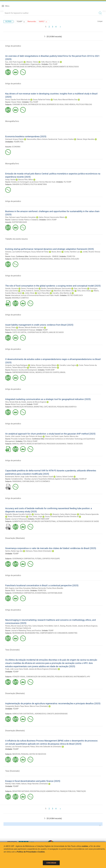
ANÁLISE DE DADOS (56, 332)
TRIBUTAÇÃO (81, 791)
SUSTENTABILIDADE (19, 222)
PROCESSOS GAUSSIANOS (56, 444)
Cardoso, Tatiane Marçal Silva (16, 367)
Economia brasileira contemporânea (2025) (26, 136)
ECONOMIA (16, 147)
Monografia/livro (12, 121)
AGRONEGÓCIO (40, 714)
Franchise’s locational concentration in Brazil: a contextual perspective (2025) (42, 585)
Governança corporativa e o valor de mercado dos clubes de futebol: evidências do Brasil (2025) (51, 548)
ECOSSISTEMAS (41, 593)
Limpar (100, 21)
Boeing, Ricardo (66, 626)
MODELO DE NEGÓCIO (62, 259)
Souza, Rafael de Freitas (42, 100)
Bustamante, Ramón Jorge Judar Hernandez (21, 477)
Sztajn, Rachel (10, 180)
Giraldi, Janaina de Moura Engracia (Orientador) (40, 669)
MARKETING (38, 407)
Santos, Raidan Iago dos (14, 551)
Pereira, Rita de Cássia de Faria (16, 626)
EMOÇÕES (50, 677)
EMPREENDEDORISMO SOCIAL (24, 372)
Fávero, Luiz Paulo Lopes (54, 436)
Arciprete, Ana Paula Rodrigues (16, 365)
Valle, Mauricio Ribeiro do (50, 62)
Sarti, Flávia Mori (44, 293)
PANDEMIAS (17, 481)
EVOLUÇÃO (75, 259)
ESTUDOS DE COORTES (51, 372)
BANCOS (16, 444)
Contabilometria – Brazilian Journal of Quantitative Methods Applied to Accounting (41, 479)
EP (68, 295)
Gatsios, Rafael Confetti (65, 477)
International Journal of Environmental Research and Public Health (35, 295)
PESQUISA (25, 754)
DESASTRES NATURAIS (21, 791)
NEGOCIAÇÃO (47, 67)
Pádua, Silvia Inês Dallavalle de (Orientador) (46, 747)
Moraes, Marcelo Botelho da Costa (31, 327)
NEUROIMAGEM (18, 633)
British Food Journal (18, 404)
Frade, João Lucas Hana (14, 669)
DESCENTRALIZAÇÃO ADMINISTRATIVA (44, 791)
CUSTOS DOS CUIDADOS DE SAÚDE (86, 521)
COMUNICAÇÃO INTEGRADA (23, 407)
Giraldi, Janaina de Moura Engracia (34, 402)
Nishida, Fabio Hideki (13, 784)
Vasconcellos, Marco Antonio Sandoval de (42, 139)
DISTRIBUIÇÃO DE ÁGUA (37, 104)
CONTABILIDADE (28, 481)
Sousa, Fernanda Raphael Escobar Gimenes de (62, 516)
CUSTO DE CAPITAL (20, 332)
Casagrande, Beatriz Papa (15, 706)
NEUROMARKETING (32, 633)
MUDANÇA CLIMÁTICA (20, 298)
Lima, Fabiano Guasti (46, 477)
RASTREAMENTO (80, 677)
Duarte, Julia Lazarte (13, 436)
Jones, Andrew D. (27, 291)
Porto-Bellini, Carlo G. (52, 626)
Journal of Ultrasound (19, 519)
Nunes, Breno (56, 252)
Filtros (8, 22)
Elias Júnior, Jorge (35, 516)
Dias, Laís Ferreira (80, 288)
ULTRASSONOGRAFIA (65, 521)
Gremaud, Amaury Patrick (14, 139)
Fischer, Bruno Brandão (55, 588)
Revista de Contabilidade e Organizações (26, 64)
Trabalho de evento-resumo (17, 239)
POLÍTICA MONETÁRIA (39, 184)
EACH (49, 220)
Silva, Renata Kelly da (13, 402)
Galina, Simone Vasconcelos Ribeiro (52, 217)
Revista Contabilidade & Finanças (23, 330)
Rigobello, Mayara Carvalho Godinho (18, 514)
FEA (50, 64)
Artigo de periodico (13, 46)
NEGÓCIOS (52, 407)
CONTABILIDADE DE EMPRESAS (24, 67)
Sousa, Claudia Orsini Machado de (18, 100)
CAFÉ (46, 407)
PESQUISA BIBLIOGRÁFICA (67, 407)
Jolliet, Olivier (30, 293)
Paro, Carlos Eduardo (36, 626)
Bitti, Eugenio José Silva (14, 588)
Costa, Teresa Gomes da (88, 365)
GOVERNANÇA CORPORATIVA (23, 559)
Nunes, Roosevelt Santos (17, 516)
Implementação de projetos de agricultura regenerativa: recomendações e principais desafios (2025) (53, 703)
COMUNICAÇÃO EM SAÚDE (36, 677)
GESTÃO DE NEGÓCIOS (21, 259)
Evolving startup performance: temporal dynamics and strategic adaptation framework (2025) (50, 249)
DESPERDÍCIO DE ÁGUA (55, 104)
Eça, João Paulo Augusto (14, 62)
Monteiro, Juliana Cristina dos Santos (43, 367)
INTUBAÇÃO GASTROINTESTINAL (44, 521)
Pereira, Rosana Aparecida (89, 514)
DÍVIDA (39, 67)
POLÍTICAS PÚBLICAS (84, 104)
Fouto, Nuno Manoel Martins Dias (65, 100)
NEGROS (39, 372)
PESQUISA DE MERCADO (64, 677)
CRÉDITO (23, 444)
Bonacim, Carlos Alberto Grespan (65, 514)
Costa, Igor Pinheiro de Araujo (32, 436)
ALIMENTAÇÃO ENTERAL (22, 521)
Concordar (51, 863)
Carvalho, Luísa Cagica (68, 365)
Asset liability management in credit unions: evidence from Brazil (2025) (39, 325)
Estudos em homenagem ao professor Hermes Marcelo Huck (33, 182)
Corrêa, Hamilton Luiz (72, 252)
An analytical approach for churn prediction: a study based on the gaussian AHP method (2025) (50, 434)
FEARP (55, 64)
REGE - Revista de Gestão (20, 591)
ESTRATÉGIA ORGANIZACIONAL (41, 259)
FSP (71, 295)
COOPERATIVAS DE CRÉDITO (38, 332)
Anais (13, 256)
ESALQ (29, 441)
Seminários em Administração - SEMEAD (44, 256)
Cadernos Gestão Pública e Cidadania (25, 220)
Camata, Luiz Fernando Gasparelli (17, 747)
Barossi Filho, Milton (26, 180)
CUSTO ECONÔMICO (43, 481)
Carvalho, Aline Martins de (62, 293)
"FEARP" (21, 22)
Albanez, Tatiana (32, 62)
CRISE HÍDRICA (70, 104)
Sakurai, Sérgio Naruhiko (86, 139)
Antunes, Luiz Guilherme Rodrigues (18, 252)
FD (65, 182)
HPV (88, 677)
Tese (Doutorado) (12, 650)
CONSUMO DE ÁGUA (20, 104)
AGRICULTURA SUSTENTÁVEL (23, 714)
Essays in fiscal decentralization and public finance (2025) (33, 781)
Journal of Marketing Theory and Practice (26, 631)
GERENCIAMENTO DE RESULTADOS (66, 67)
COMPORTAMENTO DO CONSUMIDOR (54, 633)
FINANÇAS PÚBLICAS (68, 791)
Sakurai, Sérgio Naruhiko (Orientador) (35, 784)
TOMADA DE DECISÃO (75, 444)
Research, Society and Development (24, 370)
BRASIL (63, 372)
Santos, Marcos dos (71, 436)
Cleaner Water (16, 102)
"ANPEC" (43, 22)
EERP (53, 370)
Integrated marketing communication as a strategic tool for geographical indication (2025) (48, 399)
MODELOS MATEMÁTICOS (36, 444)
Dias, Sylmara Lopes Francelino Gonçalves (20, 217)
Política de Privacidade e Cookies (31, 852)
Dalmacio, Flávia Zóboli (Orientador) (39, 551)
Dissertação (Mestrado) (15, 538)
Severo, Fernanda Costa (30, 288)
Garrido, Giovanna (12, 288)
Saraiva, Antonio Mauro (42, 291)
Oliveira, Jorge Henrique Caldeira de (18, 628)
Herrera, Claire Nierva (42, 514)
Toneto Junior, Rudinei (66, 139)
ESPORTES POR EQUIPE (51, 559)
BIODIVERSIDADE (61, 714)
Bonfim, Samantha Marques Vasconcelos (56, 288)
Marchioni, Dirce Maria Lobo (64, 291)
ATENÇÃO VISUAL (19, 677)
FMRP (43, 519)
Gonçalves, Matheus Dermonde (34, 588)
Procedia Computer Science (21, 439)
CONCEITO (50, 714)
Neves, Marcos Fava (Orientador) (36, 706)
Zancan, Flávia (10, 327)
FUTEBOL (38, 559)
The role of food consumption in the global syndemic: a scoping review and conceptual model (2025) (53, 286)
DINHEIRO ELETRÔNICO (21, 184)
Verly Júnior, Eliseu (84, 291)
